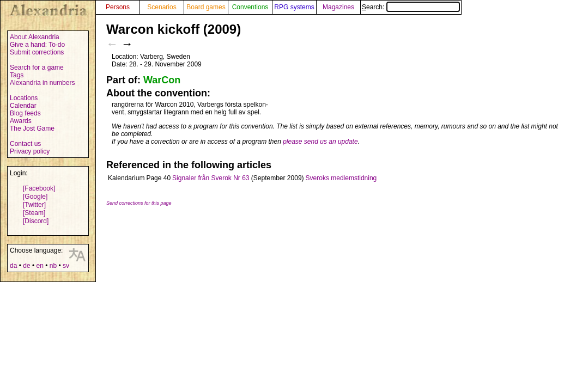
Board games (206, 7)
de (26, 266)
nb (53, 266)
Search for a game (37, 68)
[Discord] (36, 221)
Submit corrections (37, 52)
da (13, 266)
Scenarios (162, 7)
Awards (21, 121)
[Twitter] (34, 205)
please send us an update (320, 142)
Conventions (250, 7)
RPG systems (294, 7)
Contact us (25, 144)
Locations (24, 98)
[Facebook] (39, 188)
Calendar (23, 106)
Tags (17, 75)
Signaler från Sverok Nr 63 (211, 178)
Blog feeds (25, 113)
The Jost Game (32, 128)
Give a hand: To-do (37, 45)
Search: (411, 7)
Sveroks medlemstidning (341, 178)
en (40, 266)
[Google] (35, 197)
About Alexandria (35, 37)
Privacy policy (30, 151)
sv (66, 266)
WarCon (162, 80)
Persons (118, 7)
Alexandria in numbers (42, 83)
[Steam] (34, 213)
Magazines (338, 7)
